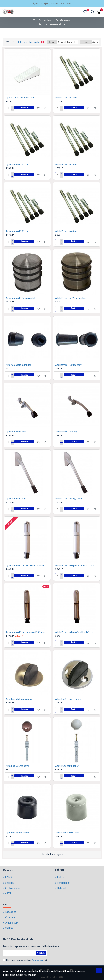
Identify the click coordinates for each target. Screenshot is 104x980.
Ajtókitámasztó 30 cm (17, 235)
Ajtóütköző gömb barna (18, 770)
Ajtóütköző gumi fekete (18, 837)
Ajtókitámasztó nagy (16, 503)
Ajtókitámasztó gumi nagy (68, 369)
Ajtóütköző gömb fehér (67, 770)
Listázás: (86, 47)
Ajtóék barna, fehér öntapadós (21, 102)
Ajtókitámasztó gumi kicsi (19, 369)
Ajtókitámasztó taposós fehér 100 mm (25, 570)
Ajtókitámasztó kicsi (16, 436)
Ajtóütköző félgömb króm (68, 703)
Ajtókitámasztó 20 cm (17, 169)
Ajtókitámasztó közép (66, 436)
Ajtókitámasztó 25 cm (66, 169)
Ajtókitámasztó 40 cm (66, 235)
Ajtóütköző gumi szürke (67, 837)
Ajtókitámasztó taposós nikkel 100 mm (25, 636)
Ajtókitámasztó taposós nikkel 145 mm (75, 636)
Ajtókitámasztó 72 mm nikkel (20, 302)
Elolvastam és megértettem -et (25, 960)
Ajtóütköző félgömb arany (19, 703)
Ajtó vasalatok (45, 20)
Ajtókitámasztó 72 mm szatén (70, 302)
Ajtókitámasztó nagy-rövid (68, 503)
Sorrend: (38, 47)
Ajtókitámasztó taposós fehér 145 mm (75, 570)
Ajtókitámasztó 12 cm (66, 102)
